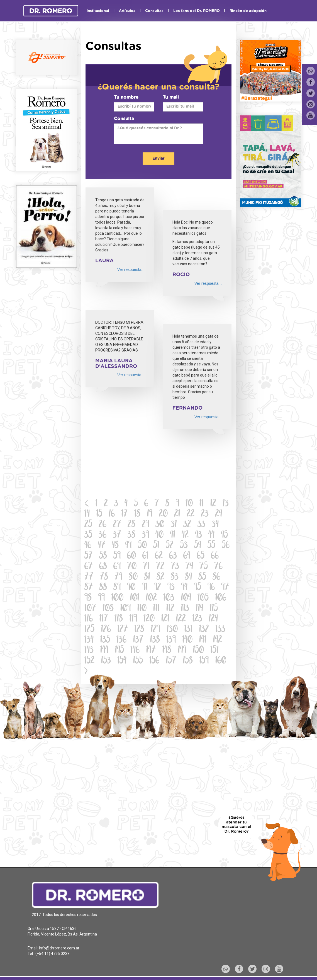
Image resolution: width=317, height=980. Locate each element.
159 (204, 661)
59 (117, 556)
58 (103, 556)
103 (169, 598)
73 (175, 567)
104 (186, 598)
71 (146, 567)
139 (171, 640)
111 (156, 609)
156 (154, 661)
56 (226, 546)
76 (218, 567)
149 (182, 651)
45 (224, 535)
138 (155, 640)
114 (199, 609)
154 (122, 661)
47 (102, 546)
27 (117, 525)
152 (89, 661)
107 (90, 609)
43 (198, 535)
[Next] (86, 672)
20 (163, 514)
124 (213, 619)
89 (117, 588)
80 (133, 577)
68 (103, 567)
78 (104, 577)
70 (132, 567)
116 (89, 619)
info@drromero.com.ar (59, 948)
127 (123, 630)
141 (203, 640)
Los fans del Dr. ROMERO (197, 11)
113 (185, 609)
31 (174, 525)
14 (87, 514)
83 (175, 577)
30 (160, 525)
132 (204, 630)
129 (155, 630)
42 (185, 535)
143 (89, 651)
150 (198, 651)
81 (147, 577)
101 (135, 598)
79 (118, 577)
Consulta (124, 119)
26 (103, 525)
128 (139, 630)
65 (201, 556)
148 (167, 651)
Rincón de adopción (248, 11)
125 (89, 630)
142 (217, 640)
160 (221, 661)
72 (160, 567)
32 (187, 525)
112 (170, 609)
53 (184, 546)
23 (205, 514)
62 (159, 556)
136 (121, 640)
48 (115, 546)
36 (103, 535)
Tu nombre (126, 97)
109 (125, 609)
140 (187, 640)
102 (151, 598)
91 (145, 588)
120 (149, 619)
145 (119, 651)
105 (203, 598)
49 (128, 546)
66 (215, 556)
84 (188, 577)
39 (145, 535)
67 (89, 567)
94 (184, 588)
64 (187, 556)
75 (204, 567)
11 (201, 504)
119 (133, 619)
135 (105, 640)
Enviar (158, 159)
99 (101, 598)
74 (189, 567)
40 (159, 535)
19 (150, 514)
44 (211, 535)
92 (157, 588)
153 (106, 661)
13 (226, 504)
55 (211, 546)
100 (117, 598)
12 (213, 504)
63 (173, 556)
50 (142, 546)
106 (221, 598)
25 (88, 525)
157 (171, 661)
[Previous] (87, 504)
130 (172, 630)
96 (211, 588)
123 (197, 619)
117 (104, 619)
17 (125, 514)
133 (220, 630)
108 (108, 609)
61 (145, 556)
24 (219, 514)
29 (145, 525)
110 (142, 609)
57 (89, 556)
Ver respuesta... (131, 269)
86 (216, 577)
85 (202, 577)
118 (119, 619)
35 (88, 535)
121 (165, 619)
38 (131, 535)
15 (99, 514)
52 (170, 546)
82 (160, 577)
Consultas (154, 11)
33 (201, 525)
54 (198, 546)
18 (137, 514)
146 (135, 651)
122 (181, 619)
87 (89, 588)
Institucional (98, 11)
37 (117, 535)
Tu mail (171, 97)
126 (106, 630)
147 (151, 651)
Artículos (127, 11)
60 (131, 556)
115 (214, 609)
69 (117, 567)
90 (131, 588)
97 (225, 588)
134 (89, 640)
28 (131, 525)
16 (112, 514)
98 (88, 598)
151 (214, 651)
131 (188, 630)
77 (89, 577)
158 (188, 661)
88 (103, 588)
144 (104, 651)
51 (156, 546)
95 (197, 588)
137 (138, 640)
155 (138, 661)
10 (189, 504)
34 (215, 525)
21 (177, 514)
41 (173, 535)
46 (88, 546)
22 (191, 514)
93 (171, 588)
